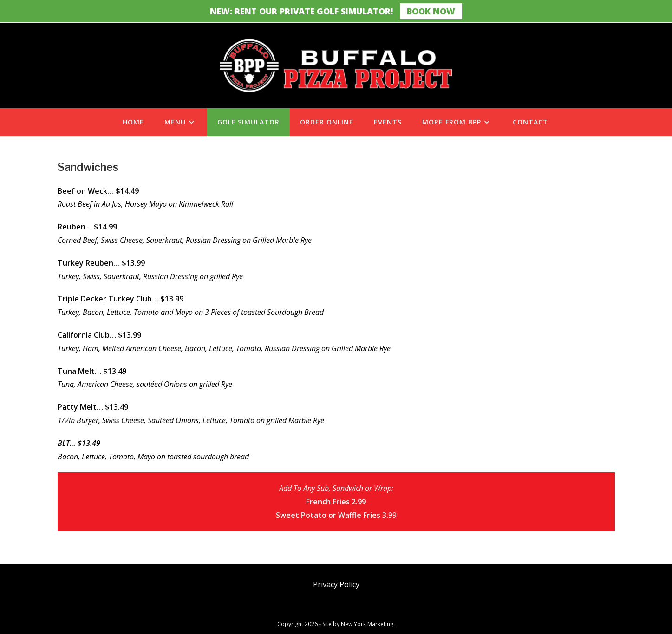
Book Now (431, 11)
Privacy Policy (336, 584)
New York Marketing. (368, 624)
